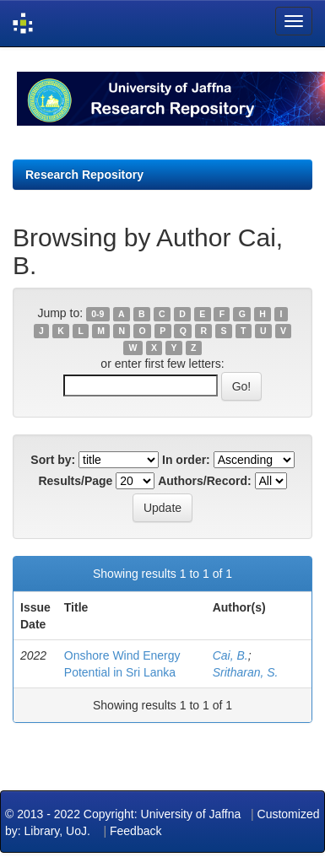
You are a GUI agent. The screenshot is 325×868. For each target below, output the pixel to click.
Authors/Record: (204, 481)
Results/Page (75, 481)
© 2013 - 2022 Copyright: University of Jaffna (125, 814)
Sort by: (53, 460)
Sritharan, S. (246, 672)
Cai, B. (230, 655)
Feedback (135, 831)
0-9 (97, 314)
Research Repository (84, 175)
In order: (186, 460)
